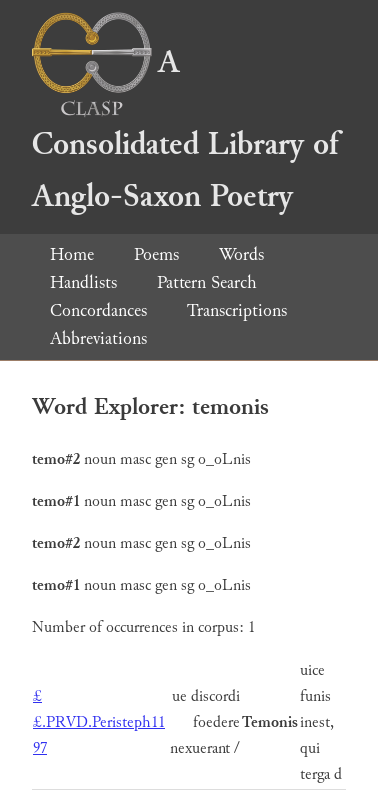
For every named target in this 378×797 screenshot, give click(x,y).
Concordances (98, 310)
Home (72, 254)
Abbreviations (98, 338)
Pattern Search (207, 282)
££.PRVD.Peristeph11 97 (99, 722)
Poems (156, 254)
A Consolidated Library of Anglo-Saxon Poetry (185, 129)
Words (241, 254)
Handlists (83, 282)
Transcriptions (237, 310)
